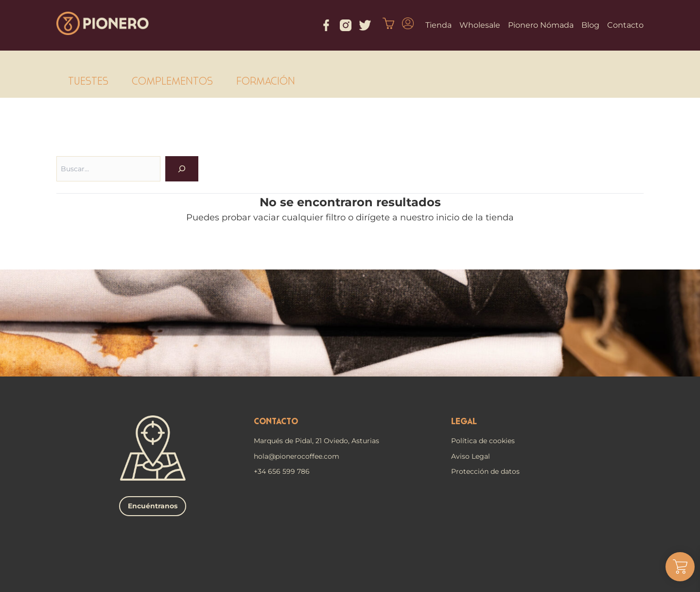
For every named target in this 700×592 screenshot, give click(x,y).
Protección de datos (485, 471)
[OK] (182, 169)
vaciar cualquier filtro (299, 217)
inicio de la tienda (475, 217)
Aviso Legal (471, 456)
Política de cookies (483, 441)
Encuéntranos (153, 506)
